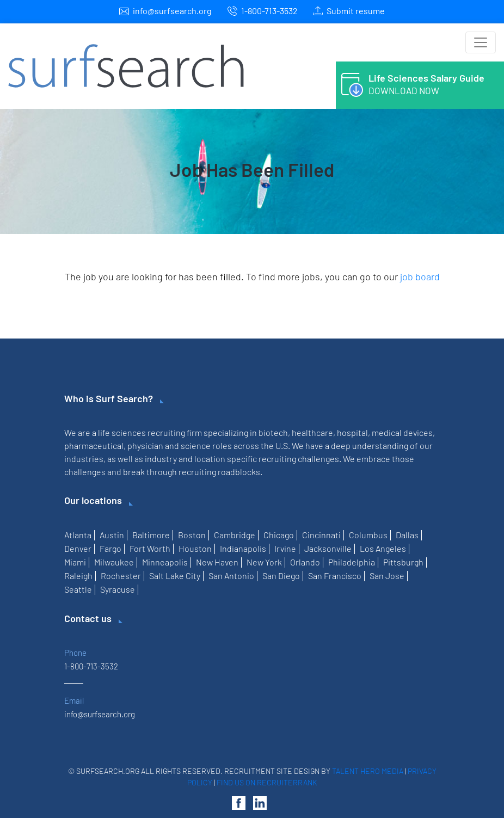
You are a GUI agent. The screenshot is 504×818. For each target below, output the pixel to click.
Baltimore (151, 535)
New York (264, 562)
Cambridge (235, 535)
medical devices (402, 432)
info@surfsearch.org (172, 11)
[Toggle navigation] (481, 42)
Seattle (78, 589)
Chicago (279, 535)
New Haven (217, 562)
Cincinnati (321, 535)
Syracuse (118, 589)
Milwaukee (114, 562)
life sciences (122, 432)
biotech (273, 432)
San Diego (281, 576)
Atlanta (78, 535)
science (196, 445)
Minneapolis (165, 562)
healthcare (312, 432)
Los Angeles (383, 548)
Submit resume (356, 11)
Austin (112, 535)
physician (145, 445)
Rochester (121, 576)
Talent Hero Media (368, 771)
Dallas (407, 535)
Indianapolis (243, 548)
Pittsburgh (403, 562)
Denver (78, 548)
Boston (192, 535)
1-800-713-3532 (269, 11)
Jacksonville (328, 548)
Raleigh (78, 576)
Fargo (110, 548)
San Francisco (335, 576)
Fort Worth (150, 548)
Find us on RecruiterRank (267, 782)
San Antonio (231, 576)
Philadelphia (352, 562)
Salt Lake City (175, 576)
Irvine (285, 548)
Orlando (305, 562)
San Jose (387, 576)
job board (420, 276)
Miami (75, 562)
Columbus (368, 535)
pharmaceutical (94, 445)
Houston (195, 548)
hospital (352, 432)
